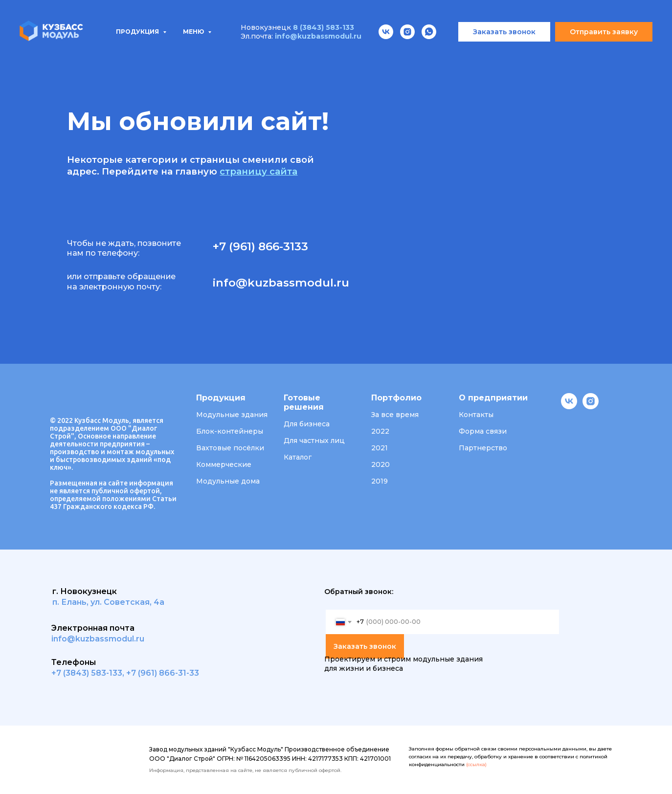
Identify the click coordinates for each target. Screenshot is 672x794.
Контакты (538, 54)
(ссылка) (476, 764)
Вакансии (477, 54)
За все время (395, 415)
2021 (380, 448)
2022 (380, 431)
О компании (411, 54)
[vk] (569, 407)
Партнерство (483, 448)
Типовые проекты (164, 54)
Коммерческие (224, 464)
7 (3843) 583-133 (89, 673)
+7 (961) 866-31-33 (163, 673)
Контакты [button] (476, 415)
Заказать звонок (365, 646)
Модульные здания (232, 415)
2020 (381, 464)
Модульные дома (228, 481)
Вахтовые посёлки (230, 448)
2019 (380, 481)
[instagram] (591, 407)
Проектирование (259, 54)
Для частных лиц (314, 441)
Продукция (78, 54)
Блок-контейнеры (230, 431)
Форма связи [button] (483, 431)
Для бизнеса (307, 424)
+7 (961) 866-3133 (260, 246)
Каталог (298, 457)
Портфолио (341, 54)
